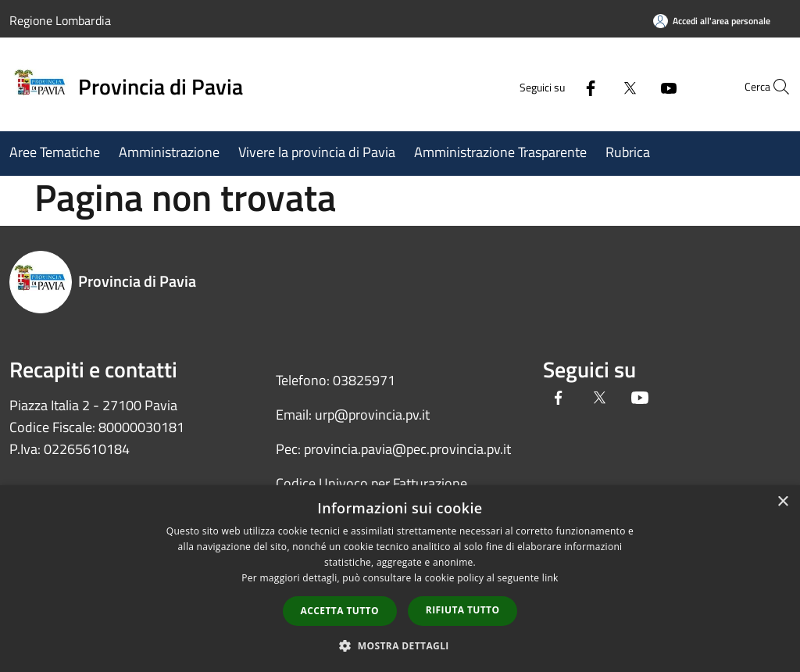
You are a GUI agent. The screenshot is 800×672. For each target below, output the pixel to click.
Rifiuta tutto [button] (463, 610)
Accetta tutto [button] (340, 611)
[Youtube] (633, 86)
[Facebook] (555, 86)
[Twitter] (594, 86)
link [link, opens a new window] (550, 578)
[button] (400, 645)
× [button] (782, 502)
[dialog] (400, 579)
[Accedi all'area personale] (712, 21)
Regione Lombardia (60, 20)
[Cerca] (772, 87)
